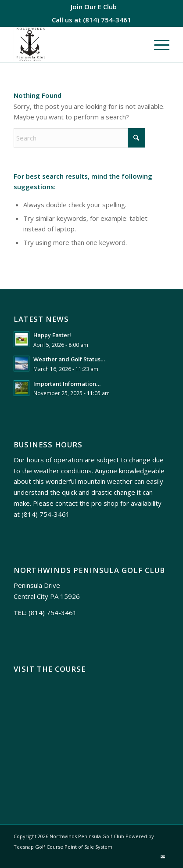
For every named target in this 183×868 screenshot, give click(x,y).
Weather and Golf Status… (69, 359)
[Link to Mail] (163, 857)
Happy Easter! (52, 335)
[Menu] (157, 44)
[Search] (79, 138)
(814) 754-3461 (107, 20)
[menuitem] (94, 7)
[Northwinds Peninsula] (76, 44)
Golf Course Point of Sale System (74, 847)
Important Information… (67, 384)
